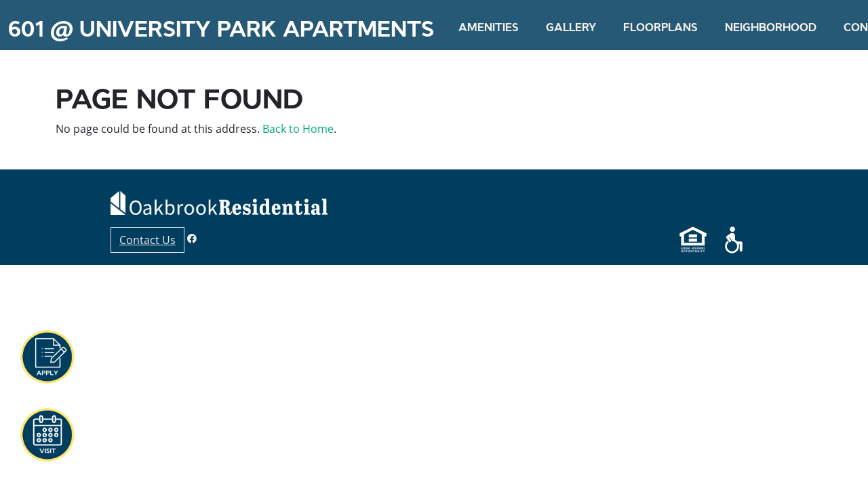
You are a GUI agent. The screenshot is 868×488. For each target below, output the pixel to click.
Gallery (571, 27)
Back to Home (298, 129)
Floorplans (660, 27)
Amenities (489, 27)
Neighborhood (771, 27)
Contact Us (147, 240)
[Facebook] (192, 238)
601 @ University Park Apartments (221, 29)
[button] (47, 357)
